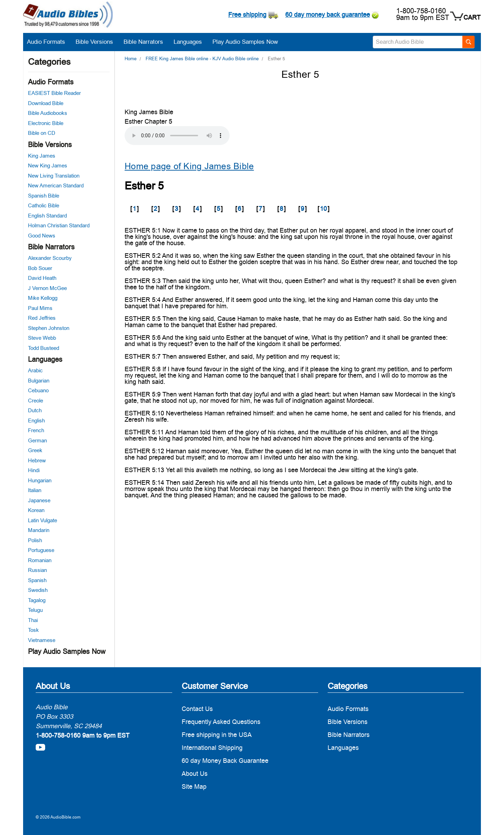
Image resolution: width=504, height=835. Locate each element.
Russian (37, 570)
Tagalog (37, 600)
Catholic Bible (44, 205)
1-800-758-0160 (421, 11)
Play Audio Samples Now (245, 42)
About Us (195, 774)
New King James (48, 165)
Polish (35, 540)
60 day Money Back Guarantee (225, 761)
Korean (36, 510)
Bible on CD (42, 133)
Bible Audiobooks (48, 113)
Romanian (40, 560)
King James (42, 156)
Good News (42, 236)
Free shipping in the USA (217, 735)
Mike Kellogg (43, 298)
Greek (35, 450)
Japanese (39, 500)
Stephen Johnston (49, 328)
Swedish (38, 590)
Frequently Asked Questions (221, 722)
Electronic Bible (46, 123)
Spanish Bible (44, 196)
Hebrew (37, 460)
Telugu (35, 610)
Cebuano (38, 390)
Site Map (194, 786)
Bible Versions (98, 42)
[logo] (68, 16)
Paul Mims (40, 308)
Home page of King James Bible (189, 166)
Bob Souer (40, 268)
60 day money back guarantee (328, 15)
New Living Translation (54, 176)
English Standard (47, 216)
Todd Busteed (44, 348)
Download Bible (46, 103)
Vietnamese (42, 640)
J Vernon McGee (47, 288)
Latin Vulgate (43, 520)
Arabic (35, 370)
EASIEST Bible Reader (54, 93)
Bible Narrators (147, 42)
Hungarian (40, 480)
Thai (33, 620)
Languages (191, 42)
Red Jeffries (42, 318)
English (36, 420)
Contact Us (197, 709)
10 (323, 209)
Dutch (35, 410)
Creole (36, 401)
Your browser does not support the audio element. (177, 136)
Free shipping (247, 15)
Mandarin (39, 530)
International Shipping (212, 748)
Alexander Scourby (50, 258)
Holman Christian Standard (59, 225)
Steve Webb (42, 338)
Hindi (34, 470)
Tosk (33, 630)
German (37, 440)
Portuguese (41, 550)
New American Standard (56, 185)
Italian (35, 490)
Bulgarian (39, 381)
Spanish (37, 580)
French (36, 430)
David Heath (42, 278)
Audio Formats (50, 42)
